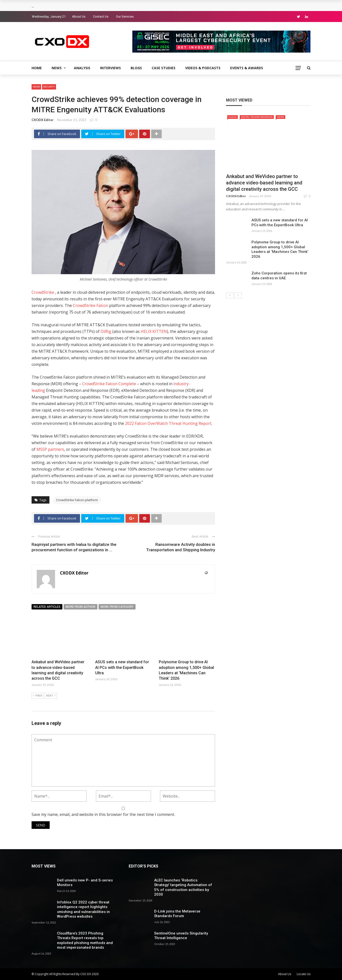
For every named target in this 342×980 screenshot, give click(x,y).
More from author (80, 607)
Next (51, 696)
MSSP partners (50, 449)
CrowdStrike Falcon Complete (109, 384)
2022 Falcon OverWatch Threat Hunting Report (168, 423)
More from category (117, 607)
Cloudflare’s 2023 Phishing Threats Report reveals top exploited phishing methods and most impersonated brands (85, 941)
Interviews (110, 68)
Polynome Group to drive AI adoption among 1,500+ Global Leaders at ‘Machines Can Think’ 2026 (280, 249)
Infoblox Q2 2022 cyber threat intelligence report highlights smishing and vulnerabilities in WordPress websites (83, 909)
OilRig (106, 331)
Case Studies (164, 68)
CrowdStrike (43, 292)
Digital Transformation (257, 117)
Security (49, 87)
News (57, 68)
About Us (79, 17)
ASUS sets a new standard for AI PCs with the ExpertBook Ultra (122, 667)
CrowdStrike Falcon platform (77, 500)
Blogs (136, 68)
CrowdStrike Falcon (91, 305)
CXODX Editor (43, 120)
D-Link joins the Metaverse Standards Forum (177, 914)
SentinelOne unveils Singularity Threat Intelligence (181, 936)
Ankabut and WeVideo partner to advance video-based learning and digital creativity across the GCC (264, 183)
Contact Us (101, 17)
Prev (38, 696)
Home (37, 68)
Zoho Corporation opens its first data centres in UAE (279, 276)
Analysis (82, 68)
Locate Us (304, 974)
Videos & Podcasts (203, 68)
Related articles (47, 607)
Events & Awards (247, 68)
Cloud (233, 117)
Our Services (125, 17)
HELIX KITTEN (154, 331)
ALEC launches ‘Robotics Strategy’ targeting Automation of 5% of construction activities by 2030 (183, 887)
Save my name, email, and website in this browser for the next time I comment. (103, 814)
